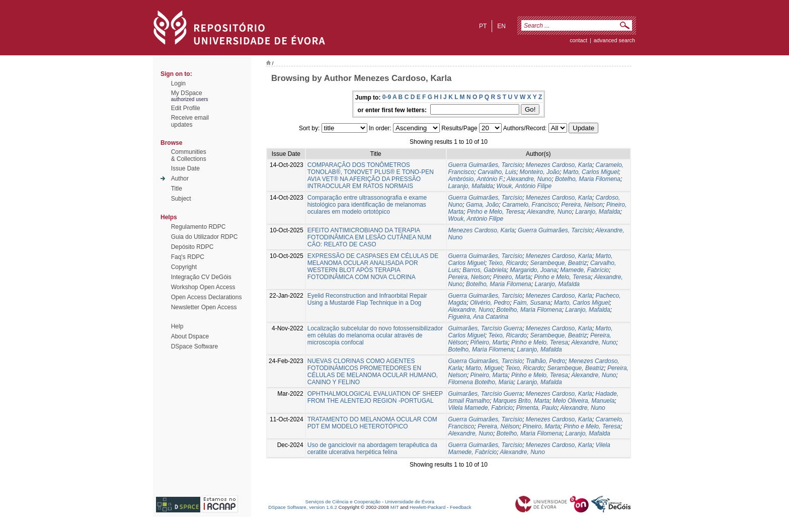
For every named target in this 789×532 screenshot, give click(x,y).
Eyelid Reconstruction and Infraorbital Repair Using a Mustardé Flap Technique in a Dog (367, 299)
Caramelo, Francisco (530, 205)
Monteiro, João (540, 172)
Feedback (461, 507)
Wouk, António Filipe (524, 186)
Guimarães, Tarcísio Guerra (486, 328)
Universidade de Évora (410, 502)
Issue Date (185, 168)
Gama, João (482, 205)
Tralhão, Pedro (546, 361)
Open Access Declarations (207, 297)
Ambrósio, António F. (476, 179)
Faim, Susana (532, 303)
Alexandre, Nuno (529, 179)
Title (177, 189)
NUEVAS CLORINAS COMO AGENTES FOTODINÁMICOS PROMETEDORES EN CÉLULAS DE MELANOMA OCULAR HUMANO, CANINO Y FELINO (373, 372)
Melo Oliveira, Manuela (584, 401)
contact (578, 40)
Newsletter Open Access (204, 307)
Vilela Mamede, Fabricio (481, 408)
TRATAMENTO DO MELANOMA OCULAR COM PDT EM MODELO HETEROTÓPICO (372, 423)
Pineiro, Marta (512, 277)
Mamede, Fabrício (584, 270)
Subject (181, 199)
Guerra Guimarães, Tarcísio (486, 165)
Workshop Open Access (203, 287)
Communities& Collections (189, 155)
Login (178, 83)
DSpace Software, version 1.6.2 (303, 507)
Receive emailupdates (190, 121)
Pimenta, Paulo (537, 408)
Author (180, 179)
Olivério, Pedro (490, 303)
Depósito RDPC (192, 247)
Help (177, 326)
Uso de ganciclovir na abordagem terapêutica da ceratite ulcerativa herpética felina (372, 449)
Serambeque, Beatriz (558, 263)
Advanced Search (614, 40)
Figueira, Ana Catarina (479, 317)
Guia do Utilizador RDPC (205, 237)
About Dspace (190, 336)
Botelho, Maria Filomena (588, 179)
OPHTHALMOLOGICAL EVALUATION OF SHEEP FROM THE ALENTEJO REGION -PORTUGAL (375, 397)
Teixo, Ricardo (508, 263)
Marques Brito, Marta (521, 401)
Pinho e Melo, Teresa (495, 212)
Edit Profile (186, 108)
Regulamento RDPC (199, 227)
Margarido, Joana (533, 270)
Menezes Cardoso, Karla (559, 165)
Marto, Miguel (484, 368)
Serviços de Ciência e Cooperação (343, 502)
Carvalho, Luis (497, 172)
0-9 (387, 97)
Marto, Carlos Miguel (591, 172)
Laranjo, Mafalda (471, 186)
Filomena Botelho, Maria (481, 382)
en (501, 26)
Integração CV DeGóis (201, 277)
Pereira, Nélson (498, 426)
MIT (395, 507)
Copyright (184, 267)
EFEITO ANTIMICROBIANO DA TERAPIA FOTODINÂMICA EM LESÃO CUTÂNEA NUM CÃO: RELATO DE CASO (369, 237)
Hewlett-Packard (427, 507)
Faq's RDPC (188, 257)
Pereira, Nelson (582, 205)
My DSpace (187, 93)
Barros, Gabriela (484, 270)
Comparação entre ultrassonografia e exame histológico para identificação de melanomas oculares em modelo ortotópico (367, 205)
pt (483, 26)
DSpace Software (194, 346)
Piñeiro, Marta (489, 342)
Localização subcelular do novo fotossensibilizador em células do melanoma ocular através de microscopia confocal (375, 335)
